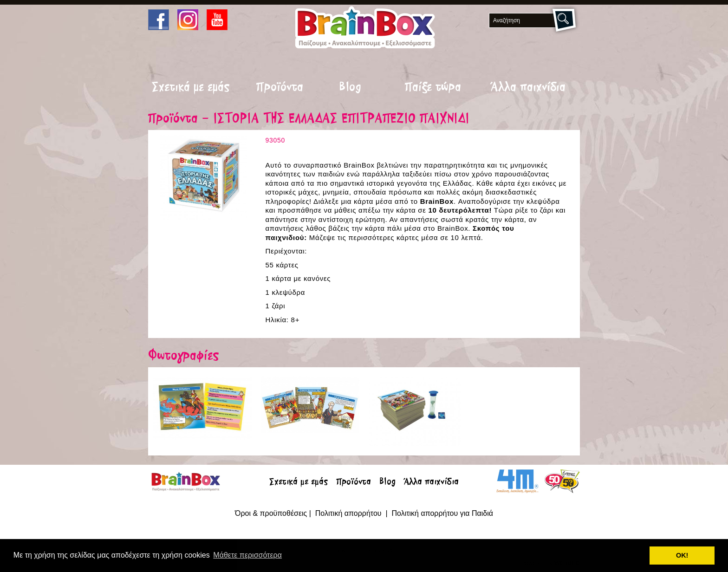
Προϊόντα (280, 88)
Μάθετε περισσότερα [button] (247, 555)
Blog (350, 88)
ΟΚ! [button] (682, 555)
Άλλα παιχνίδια (528, 88)
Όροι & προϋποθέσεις (271, 513)
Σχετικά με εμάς (191, 88)
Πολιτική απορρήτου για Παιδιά (442, 513)
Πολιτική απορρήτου (349, 513)
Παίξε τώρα (433, 88)
